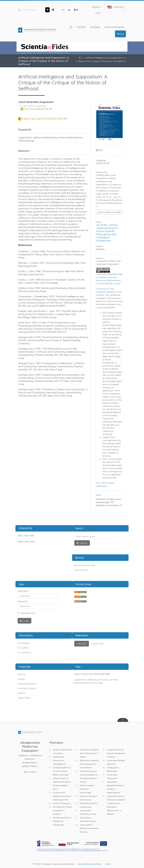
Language (116, 8)
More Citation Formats (109, 212)
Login (98, 13)
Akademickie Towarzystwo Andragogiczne (59, 760)
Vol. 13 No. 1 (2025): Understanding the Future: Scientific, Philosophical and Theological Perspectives (107, 233)
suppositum (80, 680)
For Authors (23, 648)
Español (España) (27, 684)
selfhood (92, 680)
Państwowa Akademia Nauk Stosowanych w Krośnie (89, 753)
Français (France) (27, 688)
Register (96, 7)
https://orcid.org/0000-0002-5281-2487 (38, 109)
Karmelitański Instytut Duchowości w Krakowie (62, 810)
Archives (95, 27)
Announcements (114, 27)
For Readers (24, 643)
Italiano (21, 693)
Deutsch (22, 674)
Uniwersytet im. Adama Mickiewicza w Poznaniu (89, 828)
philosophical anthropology (89, 683)
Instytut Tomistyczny (62, 803)
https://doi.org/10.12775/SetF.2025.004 (45, 119)
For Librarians (24, 652)
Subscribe (82, 644)
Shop (108, 864)
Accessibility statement (90, 864)
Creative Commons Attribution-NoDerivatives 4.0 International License (108, 280)
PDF (101, 150)
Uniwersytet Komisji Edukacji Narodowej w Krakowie (116, 753)
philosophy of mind (108, 680)
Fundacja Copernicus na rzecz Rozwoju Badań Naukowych (62, 771)
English (21, 679)
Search (83, 543)
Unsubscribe (98, 644)
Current (81, 27)
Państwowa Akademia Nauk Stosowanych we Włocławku (89, 764)
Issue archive (81, 570)
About (120, 34)
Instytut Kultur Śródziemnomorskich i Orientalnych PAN (62, 796)
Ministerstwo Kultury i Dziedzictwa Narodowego (62, 821)
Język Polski (24, 698)
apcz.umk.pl (30, 772)
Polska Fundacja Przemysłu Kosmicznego (87, 789)
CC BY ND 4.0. (103, 289)
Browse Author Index (85, 565)
